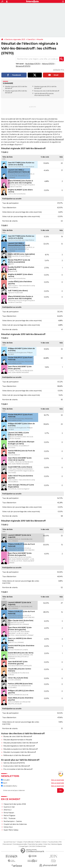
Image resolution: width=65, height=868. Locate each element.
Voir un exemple (58, 780)
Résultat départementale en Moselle (18, 740)
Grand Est (31, 39)
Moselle (40, 39)
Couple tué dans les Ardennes (15, 824)
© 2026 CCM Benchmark (38, 846)
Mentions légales (57, 844)
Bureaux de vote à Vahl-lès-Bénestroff (47, 91)
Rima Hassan (9, 813)
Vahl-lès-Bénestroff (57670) (14, 763)
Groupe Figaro (24, 846)
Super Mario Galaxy (11, 830)
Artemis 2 (7, 810)
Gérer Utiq (47, 844)
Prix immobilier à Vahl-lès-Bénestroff (18, 769)
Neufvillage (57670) (33, 64)
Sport (4, 783)
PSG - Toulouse (10, 818)
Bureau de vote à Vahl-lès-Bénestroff (18, 736)
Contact (44, 842)
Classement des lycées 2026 (15, 804)
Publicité (38, 842)
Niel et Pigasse (9, 816)
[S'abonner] (32, 790)
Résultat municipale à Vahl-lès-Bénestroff (20, 752)
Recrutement (8, 844)
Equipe (20, 842)
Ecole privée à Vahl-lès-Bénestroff (17, 766)
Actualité (5, 780)
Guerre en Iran (9, 807)
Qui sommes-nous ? (10, 842)
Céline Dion (8, 827)
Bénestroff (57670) (23, 66)
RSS (60, 842)
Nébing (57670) (48, 64)
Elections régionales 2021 (15, 39)
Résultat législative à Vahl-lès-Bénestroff (19, 746)
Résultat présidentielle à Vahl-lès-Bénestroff (21, 743)
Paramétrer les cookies (35, 844)
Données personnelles (20, 844)
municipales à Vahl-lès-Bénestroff (51, 139)
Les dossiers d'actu (9, 786)
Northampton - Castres (13, 821)
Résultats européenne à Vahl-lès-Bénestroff (20, 749)
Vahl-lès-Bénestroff (41, 93)
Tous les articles (53, 842)
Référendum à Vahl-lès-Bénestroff (17, 755)
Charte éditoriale (28, 842)
